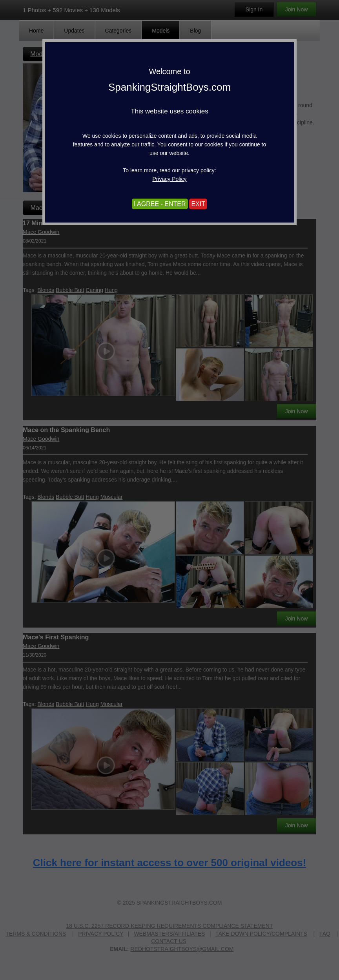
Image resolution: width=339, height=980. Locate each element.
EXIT (198, 204)
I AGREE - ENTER (160, 204)
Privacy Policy (169, 179)
